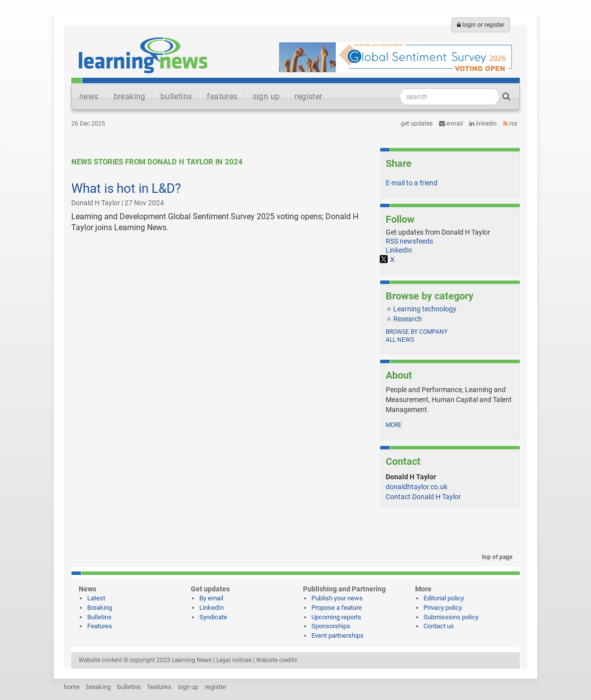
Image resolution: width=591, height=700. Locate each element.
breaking (130, 96)
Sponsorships (331, 626)
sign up (266, 96)
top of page (495, 557)
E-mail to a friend (412, 183)
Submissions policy (451, 617)
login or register (481, 25)
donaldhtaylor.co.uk (417, 487)
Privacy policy (443, 608)
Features (100, 626)
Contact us (439, 626)
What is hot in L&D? (126, 188)
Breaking (100, 608)
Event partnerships (338, 635)
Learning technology (425, 309)
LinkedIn (483, 124)
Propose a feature (337, 608)
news (89, 96)
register (308, 96)
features (222, 96)
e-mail (451, 124)
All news (400, 340)
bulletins (176, 96)
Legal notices (234, 660)
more (394, 425)
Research (408, 319)
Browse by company (417, 332)
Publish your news (337, 598)
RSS (510, 124)
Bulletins (99, 617)
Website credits (277, 660)
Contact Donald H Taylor (423, 497)
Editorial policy (444, 598)
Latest (96, 598)
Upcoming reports (336, 617)
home (72, 687)
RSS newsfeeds (409, 241)
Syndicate (213, 617)
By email (211, 598)
